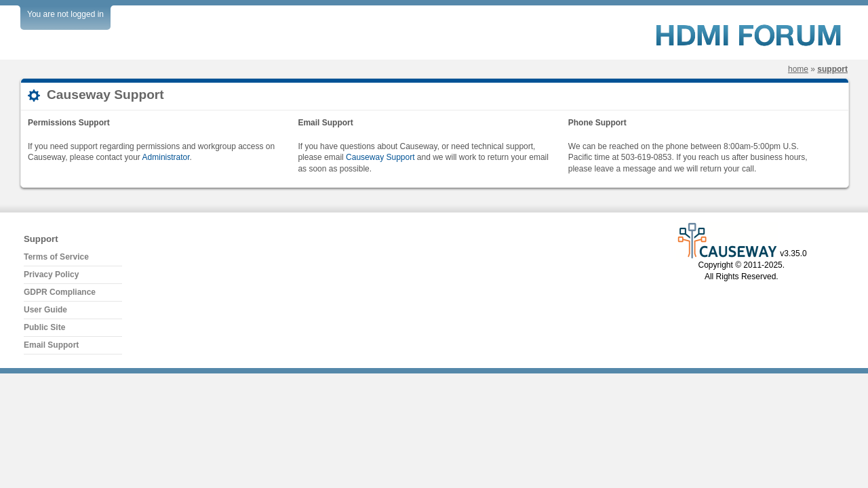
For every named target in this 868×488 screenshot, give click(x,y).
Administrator (166, 157)
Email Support (51, 345)
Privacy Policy (51, 274)
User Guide (45, 310)
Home (798, 69)
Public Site (44, 327)
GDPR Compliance (60, 292)
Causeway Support (380, 157)
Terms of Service (56, 257)
